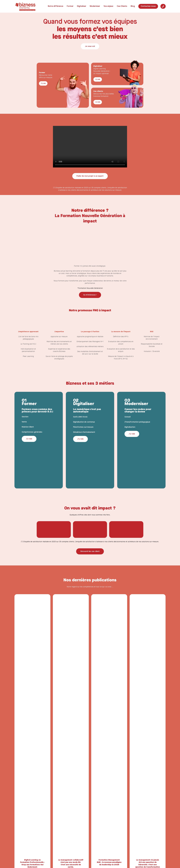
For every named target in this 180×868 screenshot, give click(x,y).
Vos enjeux (108, 6)
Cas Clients (122, 6)
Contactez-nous (148, 6)
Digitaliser (82, 6)
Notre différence (56, 6)
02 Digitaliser (84, 402)
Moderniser (95, 6)
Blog (133, 6)
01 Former (29, 402)
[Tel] (163, 6)
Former (70, 6)
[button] (90, 46)
